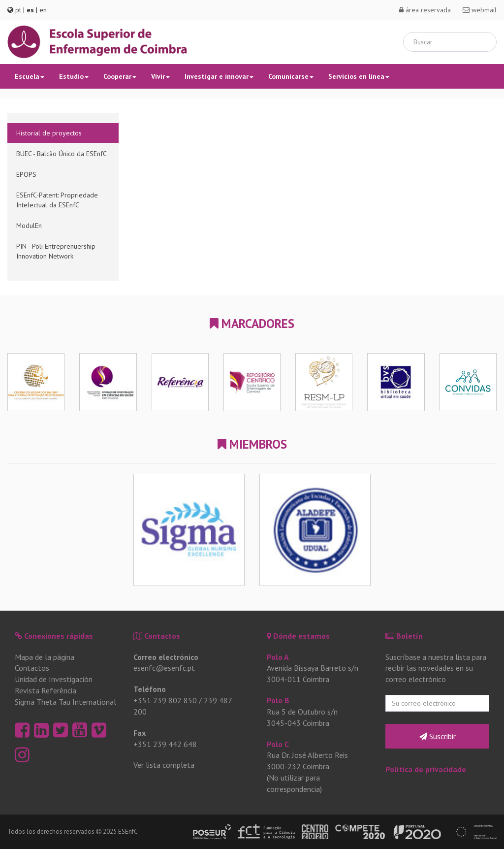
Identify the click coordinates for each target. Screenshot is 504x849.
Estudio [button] (74, 76)
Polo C (278, 744)
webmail (480, 10)
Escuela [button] (30, 76)
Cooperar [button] (120, 76)
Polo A (278, 657)
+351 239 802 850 (165, 700)
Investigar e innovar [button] (219, 76)
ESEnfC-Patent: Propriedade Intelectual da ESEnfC (57, 200)
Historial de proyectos (49, 133)
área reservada (425, 10)
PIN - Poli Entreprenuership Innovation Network (56, 251)
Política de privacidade (426, 769)
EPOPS (26, 174)
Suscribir (438, 736)
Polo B (278, 700)
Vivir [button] (160, 76)
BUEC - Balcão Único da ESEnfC (62, 154)
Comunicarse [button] (291, 76)
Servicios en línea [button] (359, 76)
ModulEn (29, 226)
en (43, 10)
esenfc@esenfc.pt (164, 668)
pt (18, 10)
